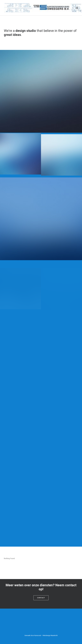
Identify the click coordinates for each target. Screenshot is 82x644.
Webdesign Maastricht (50, 635)
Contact (41, 598)
